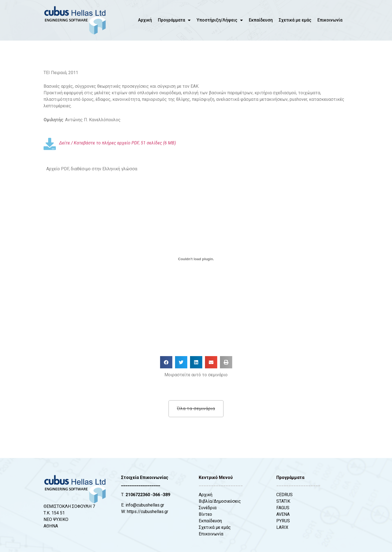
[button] (166, 362)
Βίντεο (205, 514)
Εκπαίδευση (261, 20)
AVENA (283, 514)
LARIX (282, 527)
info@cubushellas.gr (145, 505)
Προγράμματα (174, 20)
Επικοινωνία (330, 20)
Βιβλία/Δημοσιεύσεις (220, 501)
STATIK (283, 501)
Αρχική (145, 20)
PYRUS (283, 521)
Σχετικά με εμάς (295, 20)
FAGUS (283, 508)
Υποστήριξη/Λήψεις (220, 20)
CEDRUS (284, 495)
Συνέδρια (208, 508)
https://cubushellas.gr (148, 512)
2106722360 (138, 495)
